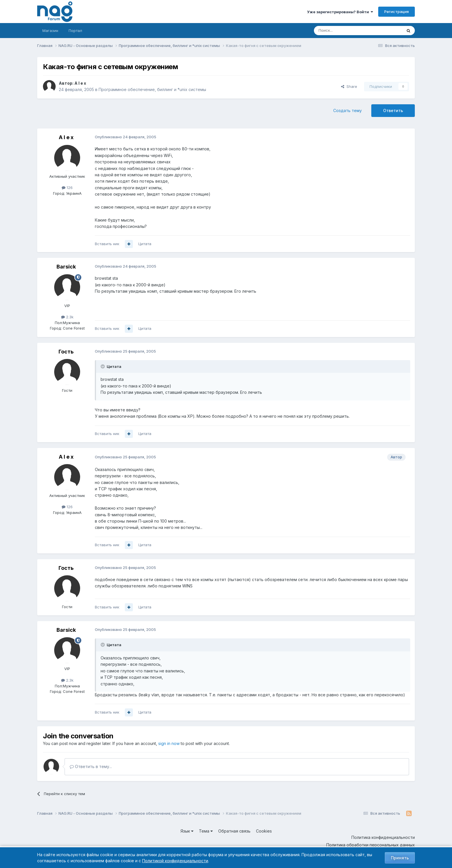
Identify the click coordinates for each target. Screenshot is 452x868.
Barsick (66, 267)
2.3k (67, 317)
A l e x (80, 83)
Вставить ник (107, 244)
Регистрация (397, 12)
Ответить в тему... (91, 766)
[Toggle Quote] (103, 366)
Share (349, 86)
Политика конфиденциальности (383, 837)
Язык (187, 831)
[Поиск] (342, 31)
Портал (75, 31)
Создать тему (348, 110)
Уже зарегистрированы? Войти (340, 12)
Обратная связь (234, 831)
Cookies (264, 831)
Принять (400, 858)
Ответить (393, 110)
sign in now (169, 743)
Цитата (145, 244)
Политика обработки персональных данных (371, 845)
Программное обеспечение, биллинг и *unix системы (152, 89)
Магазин (50, 31)
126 (67, 188)
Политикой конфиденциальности (175, 861)
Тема (206, 831)
